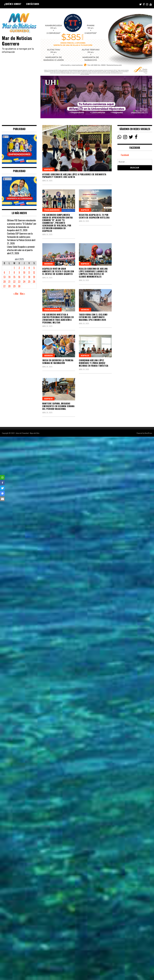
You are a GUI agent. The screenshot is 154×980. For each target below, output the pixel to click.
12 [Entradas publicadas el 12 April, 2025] (34, 272)
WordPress (148, 433)
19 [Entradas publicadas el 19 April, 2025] (34, 277)
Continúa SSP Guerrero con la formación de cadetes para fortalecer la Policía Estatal (20, 237)
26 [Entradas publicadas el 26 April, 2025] (34, 281)
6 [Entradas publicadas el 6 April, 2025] (4, 272)
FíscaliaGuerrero (52, 210)
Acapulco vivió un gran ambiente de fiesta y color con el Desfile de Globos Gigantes (58, 271)
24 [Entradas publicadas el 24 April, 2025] (24, 281)
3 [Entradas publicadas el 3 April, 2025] (24, 268)
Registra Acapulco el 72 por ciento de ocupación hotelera (94, 216)
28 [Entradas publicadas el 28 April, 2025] (9, 286)
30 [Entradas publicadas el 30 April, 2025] (19, 286)
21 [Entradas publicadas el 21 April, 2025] (9, 281)
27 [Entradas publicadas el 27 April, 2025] (4, 286)
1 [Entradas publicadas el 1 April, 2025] (14, 268)
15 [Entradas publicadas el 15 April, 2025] (14, 277)
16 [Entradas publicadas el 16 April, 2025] (19, 277)
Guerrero (48, 264)
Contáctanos (33, 4)
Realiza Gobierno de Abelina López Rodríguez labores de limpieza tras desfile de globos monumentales (93, 273)
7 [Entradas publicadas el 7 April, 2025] (9, 272)
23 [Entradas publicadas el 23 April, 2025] (19, 281)
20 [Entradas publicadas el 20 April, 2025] (4, 281)
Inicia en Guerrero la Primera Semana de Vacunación (58, 362)
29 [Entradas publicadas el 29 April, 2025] (14, 286)
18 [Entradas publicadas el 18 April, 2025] (29, 277)
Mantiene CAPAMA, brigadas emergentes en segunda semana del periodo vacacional (58, 406)
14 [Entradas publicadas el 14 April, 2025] (9, 277)
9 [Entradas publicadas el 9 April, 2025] (19, 272)
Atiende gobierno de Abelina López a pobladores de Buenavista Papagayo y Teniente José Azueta (74, 176)
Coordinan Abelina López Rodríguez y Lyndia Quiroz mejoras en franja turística (94, 363)
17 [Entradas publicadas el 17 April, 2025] (24, 277)
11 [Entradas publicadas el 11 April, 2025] (29, 272)
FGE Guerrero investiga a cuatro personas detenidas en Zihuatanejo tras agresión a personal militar (58, 319)
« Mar (16, 293)
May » (23, 293)
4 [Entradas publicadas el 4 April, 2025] (29, 268)
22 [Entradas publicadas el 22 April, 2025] (14, 281)
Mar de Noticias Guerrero (17, 41)
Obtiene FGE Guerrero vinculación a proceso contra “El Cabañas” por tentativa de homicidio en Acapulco (22, 225)
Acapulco (48, 169)
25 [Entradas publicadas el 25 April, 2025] (29, 281)
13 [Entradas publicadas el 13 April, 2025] (4, 277)
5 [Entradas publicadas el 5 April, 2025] (34, 268)
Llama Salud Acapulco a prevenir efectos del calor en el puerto (21, 248)
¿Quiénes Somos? (13, 4)
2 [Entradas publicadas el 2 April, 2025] (19, 268)
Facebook (125, 155)
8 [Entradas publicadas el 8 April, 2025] (14, 272)
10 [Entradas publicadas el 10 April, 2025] (24, 272)
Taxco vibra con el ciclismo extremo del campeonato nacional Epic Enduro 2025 (93, 317)
